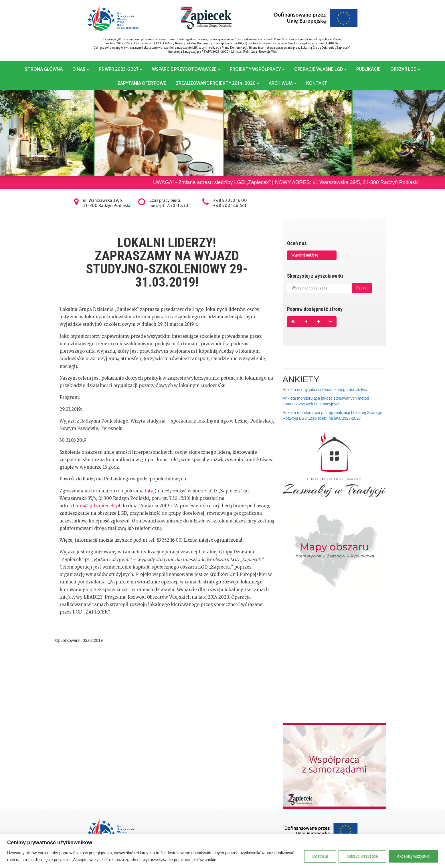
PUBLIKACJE (368, 69)
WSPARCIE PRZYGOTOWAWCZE (186, 69)
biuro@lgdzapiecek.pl (97, 506)
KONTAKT (317, 83)
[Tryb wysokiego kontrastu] (293, 322)
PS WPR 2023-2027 (120, 69)
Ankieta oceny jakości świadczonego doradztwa (325, 390)
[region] (223, 851)
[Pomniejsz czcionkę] (330, 322)
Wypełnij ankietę (305, 255)
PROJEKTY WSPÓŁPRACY (257, 69)
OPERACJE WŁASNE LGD (320, 69)
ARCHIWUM (283, 83)
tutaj (150, 491)
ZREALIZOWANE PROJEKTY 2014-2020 (218, 83)
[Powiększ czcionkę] (318, 322)
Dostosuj (320, 856)
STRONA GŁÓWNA (44, 69)
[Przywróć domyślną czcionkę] (306, 322)
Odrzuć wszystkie (362, 856)
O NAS (81, 69)
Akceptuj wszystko (413, 856)
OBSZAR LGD (405, 69)
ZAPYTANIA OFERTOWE (142, 83)
